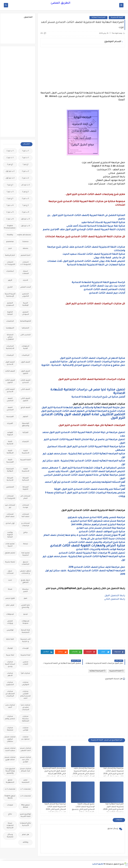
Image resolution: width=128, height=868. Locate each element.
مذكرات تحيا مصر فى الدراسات (26, 708)
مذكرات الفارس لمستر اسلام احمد (25, 695)
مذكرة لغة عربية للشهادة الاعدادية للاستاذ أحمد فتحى (96, 226)
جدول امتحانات (10, 572)
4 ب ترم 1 (10, 206)
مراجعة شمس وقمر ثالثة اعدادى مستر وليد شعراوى (96, 518)
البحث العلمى (25, 287)
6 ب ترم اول (25, 226)
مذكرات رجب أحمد (10, 706)
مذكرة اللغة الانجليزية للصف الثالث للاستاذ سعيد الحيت (94, 254)
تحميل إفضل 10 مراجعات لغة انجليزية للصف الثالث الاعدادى (92, 553)
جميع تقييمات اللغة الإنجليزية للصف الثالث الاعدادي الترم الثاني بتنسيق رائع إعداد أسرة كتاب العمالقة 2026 (83, 810)
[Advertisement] (83, 69)
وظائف (25, 842)
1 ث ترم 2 (10, 158)
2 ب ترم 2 (25, 171)
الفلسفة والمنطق (26, 425)
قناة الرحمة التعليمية (25, 631)
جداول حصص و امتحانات (25, 572)
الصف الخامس (10, 400)
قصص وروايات (10, 622)
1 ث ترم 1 (25, 158)
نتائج (10, 814)
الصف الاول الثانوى (26, 372)
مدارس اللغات (25, 663)
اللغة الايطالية (10, 452)
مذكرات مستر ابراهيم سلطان (10, 739)
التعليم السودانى (25, 313)
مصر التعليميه (26, 781)
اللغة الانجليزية (117, 18)
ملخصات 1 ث (25, 789)
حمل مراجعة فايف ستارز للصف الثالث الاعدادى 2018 (97, 567)
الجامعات (10, 321)
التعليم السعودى (10, 304)
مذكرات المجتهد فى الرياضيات (10, 694)
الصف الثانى (25, 389)
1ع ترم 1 (26, 165)
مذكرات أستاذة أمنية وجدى (10, 664)
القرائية (25, 433)
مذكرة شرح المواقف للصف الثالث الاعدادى (102, 532)
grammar (10, 242)
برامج (26, 533)
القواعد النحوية (10, 434)
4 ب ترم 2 (26, 212)
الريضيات (10, 355)
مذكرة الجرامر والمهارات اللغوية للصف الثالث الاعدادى (87, 546)
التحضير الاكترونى (25, 295)
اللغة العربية (25, 460)
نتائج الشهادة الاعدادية (25, 824)
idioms (26, 249)
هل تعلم (25, 835)
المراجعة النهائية (98, 18)
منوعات (10, 805)
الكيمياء (25, 442)
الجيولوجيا (10, 328)
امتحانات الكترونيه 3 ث (10, 497)
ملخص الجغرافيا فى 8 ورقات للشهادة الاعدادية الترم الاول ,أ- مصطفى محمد (83, 468)
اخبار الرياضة (10, 255)
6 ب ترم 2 (10, 219)
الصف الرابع (26, 408)
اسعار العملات (26, 273)
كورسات (25, 648)
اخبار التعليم (26, 255)
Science (25, 242)
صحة (10, 589)
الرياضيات (26, 355)
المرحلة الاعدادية (10, 479)
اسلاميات (10, 271)
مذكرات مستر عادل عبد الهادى (26, 760)
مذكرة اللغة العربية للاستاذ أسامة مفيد (103, 223)
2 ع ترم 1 (10, 185)
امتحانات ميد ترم (10, 506)
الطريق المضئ (60, 3)
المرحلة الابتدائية (25, 479)
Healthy (10, 235)
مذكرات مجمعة (10, 729)
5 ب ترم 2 (10, 212)
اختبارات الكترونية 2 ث (25, 263)
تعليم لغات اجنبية (10, 545)
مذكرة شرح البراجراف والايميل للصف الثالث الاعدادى (97, 542)
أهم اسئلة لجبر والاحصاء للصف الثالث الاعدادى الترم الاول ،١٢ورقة (90, 489)
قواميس (10, 630)
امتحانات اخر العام (25, 497)
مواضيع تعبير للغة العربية (25, 815)
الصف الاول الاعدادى (10, 363)
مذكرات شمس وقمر (10, 718)
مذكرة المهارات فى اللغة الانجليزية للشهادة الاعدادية (96, 265)
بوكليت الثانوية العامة (10, 535)
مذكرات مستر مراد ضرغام (26, 770)
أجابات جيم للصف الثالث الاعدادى (107, 293)
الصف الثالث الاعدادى (25, 382)
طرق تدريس (10, 598)
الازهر (10, 280)
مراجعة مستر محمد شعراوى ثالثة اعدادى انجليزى (98, 521)
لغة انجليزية (25, 655)
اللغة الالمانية (10, 443)
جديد (10, 580)
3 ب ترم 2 (25, 199)
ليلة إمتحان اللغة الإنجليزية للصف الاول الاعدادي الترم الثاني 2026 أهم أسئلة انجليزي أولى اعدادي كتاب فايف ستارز (54, 774)
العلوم (25, 417)
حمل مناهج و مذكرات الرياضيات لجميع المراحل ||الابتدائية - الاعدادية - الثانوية (83, 365)
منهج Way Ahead (25, 806)
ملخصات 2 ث (10, 789)
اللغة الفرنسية (10, 461)
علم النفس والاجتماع (25, 606)
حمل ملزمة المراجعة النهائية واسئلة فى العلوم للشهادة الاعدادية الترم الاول (83, 408)
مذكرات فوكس (25, 729)
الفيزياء (10, 424)
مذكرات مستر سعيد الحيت (10, 750)
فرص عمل (10, 605)
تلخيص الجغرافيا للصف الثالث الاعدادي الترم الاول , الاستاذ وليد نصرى (87, 472)
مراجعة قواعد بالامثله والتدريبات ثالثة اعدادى (100, 550)
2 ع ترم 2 (25, 192)
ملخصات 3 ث (26, 796)
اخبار (10, 249)
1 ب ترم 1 (25, 151)
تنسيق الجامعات (25, 563)
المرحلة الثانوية (26, 488)
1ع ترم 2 (10, 165)
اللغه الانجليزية (26, 470)
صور (26, 598)
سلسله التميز (25, 591)
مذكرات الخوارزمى (25, 684)
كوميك (10, 648)
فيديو (26, 614)
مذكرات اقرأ (25, 673)
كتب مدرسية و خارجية (25, 640)
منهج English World (10, 797)
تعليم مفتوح (10, 553)
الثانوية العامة (10, 313)
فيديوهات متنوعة (25, 622)
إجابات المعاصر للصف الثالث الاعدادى (104, 290)
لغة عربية (10, 655)
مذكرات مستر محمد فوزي (10, 759)
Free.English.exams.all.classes (25, 235)
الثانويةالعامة (26, 321)
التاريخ (10, 287)
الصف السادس (10, 409)
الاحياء (25, 280)
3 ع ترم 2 (10, 199)
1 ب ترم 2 (10, 151)
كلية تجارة (10, 639)
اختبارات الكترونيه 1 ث (10, 263)
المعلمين (10, 487)
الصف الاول (26, 362)
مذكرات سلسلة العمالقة (26, 719)
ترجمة (26, 544)
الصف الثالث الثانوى (10, 382)
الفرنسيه (10, 417)
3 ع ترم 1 (26, 206)
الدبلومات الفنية (25, 347)
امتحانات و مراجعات (26, 525)
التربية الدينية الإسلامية (10, 295)
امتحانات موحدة (26, 506)
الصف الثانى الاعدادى (10, 391)
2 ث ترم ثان (26, 185)
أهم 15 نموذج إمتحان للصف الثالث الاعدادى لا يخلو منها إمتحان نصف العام (84, 535)
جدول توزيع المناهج (25, 581)
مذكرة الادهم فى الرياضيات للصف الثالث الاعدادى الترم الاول (92, 358)
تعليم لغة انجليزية (26, 554)
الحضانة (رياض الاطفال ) (10, 337)
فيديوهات (10, 614)
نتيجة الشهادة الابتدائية (10, 826)
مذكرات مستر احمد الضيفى (26, 750)
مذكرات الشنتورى (10, 684)
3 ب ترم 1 (10, 192)
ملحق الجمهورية (10, 781)
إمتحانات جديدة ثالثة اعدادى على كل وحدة (103, 539)
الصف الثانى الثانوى (25, 400)
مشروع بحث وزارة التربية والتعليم (10, 771)
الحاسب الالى (25, 335)
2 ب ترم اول (10, 171)
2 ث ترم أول (10, 178)
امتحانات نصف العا (25, 516)
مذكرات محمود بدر (25, 738)
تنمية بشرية (10, 562)
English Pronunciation (10, 227)
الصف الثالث (10, 371)
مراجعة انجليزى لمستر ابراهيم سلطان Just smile (98, 525)
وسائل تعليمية (10, 836)
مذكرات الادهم (10, 675)
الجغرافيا (25, 328)
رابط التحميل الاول (115, 596)
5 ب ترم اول (25, 219)
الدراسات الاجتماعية (10, 347)
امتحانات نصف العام (10, 516)
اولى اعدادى (10, 524)
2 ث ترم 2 (25, 178)
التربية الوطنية (25, 304)
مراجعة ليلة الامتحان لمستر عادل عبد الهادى (101, 528)
